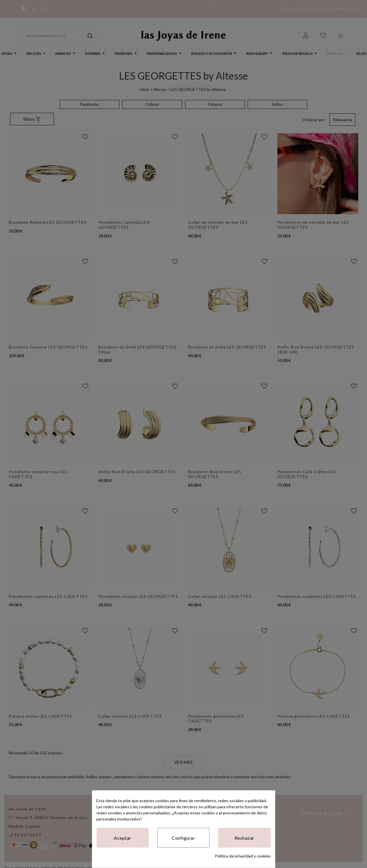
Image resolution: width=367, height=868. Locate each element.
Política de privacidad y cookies (243, 856)
